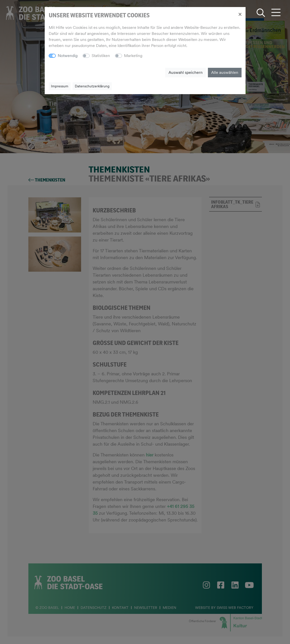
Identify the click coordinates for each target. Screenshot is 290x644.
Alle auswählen (225, 72)
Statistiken (101, 56)
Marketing (133, 56)
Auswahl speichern (186, 72)
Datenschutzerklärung (92, 86)
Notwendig (68, 56)
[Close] (240, 14)
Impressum (60, 86)
